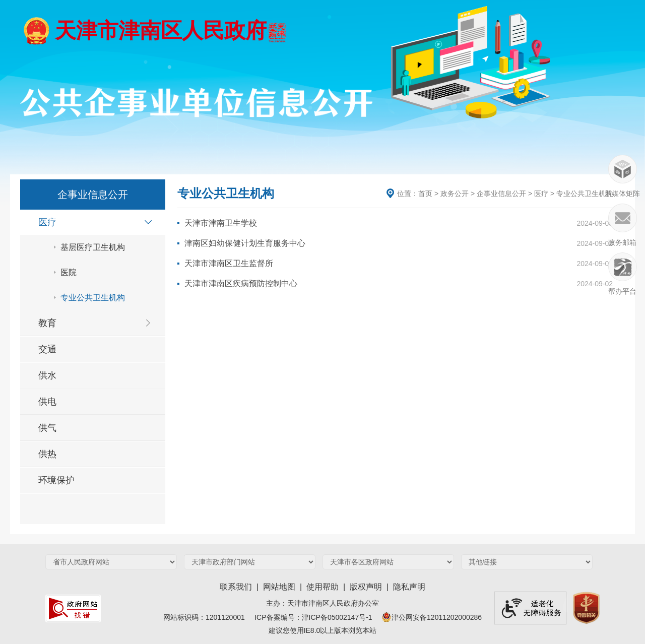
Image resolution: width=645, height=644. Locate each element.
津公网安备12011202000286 (431, 617)
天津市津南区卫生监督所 (229, 263)
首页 (425, 194)
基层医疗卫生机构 (93, 247)
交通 (47, 349)
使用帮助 (322, 587)
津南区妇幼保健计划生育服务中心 (245, 243)
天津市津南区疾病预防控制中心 (241, 283)
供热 (47, 454)
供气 (47, 428)
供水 (47, 375)
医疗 (47, 222)
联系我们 (236, 587)
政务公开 (455, 194)
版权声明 (366, 587)
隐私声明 (409, 587)
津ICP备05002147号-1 (341, 617)
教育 (47, 323)
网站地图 (279, 587)
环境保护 (56, 480)
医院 (69, 272)
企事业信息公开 (501, 194)
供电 (47, 402)
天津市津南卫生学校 (221, 223)
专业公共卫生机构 (93, 298)
